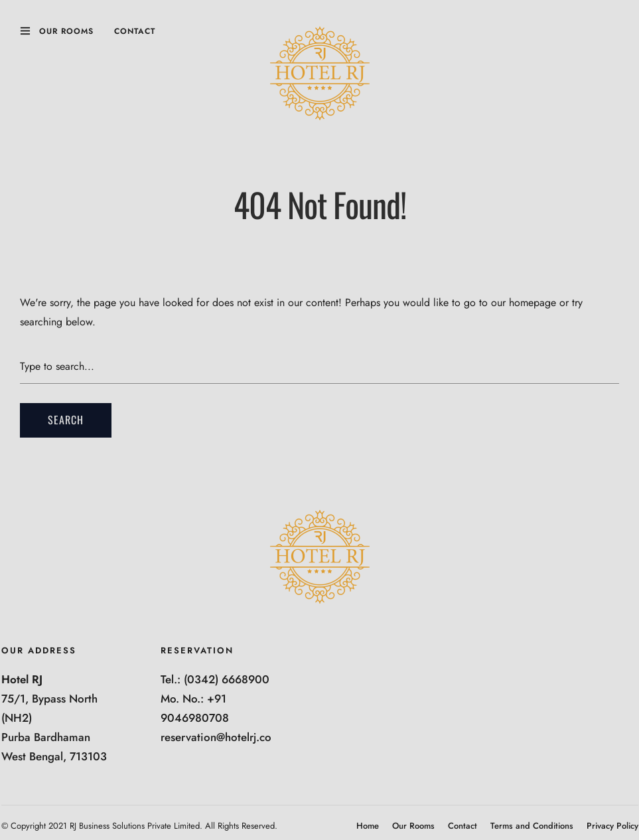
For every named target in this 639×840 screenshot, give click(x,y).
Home (368, 826)
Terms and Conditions (532, 826)
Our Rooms (66, 31)
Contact (135, 31)
